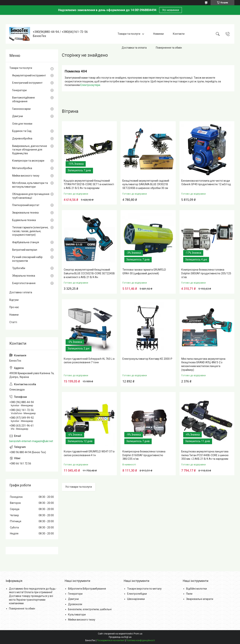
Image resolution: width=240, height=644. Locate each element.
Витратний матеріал (25, 250)
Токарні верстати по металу (144, 589)
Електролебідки (137, 594)
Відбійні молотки (196, 589)
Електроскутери (90, 85)
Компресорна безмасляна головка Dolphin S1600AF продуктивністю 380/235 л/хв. (144, 455)
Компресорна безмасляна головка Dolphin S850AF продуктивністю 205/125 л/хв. (206, 273)
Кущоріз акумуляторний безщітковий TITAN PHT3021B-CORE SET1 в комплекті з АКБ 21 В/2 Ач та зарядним (89, 184)
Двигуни (18, 116)
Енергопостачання (24, 283)
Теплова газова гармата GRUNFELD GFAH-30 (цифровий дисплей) (144, 272)
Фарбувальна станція (26, 242)
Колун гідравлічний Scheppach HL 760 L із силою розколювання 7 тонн (89, 361)
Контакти (179, 34)
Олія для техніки (22, 124)
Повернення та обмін (169, 48)
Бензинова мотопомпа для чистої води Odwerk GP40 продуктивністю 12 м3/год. (206, 183)
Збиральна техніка (24, 276)
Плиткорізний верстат (26, 205)
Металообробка (22, 168)
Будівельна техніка (24, 220)
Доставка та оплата (134, 48)
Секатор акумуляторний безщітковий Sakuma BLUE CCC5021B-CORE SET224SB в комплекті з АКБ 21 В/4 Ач (89, 273)
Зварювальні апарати (200, 599)
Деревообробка (22, 138)
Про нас (14, 307)
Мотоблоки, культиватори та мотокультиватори (30, 185)
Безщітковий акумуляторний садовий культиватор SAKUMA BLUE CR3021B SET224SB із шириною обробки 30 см (146, 184)
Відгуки (14, 300)
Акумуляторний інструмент (29, 75)
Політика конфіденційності (141, 640)
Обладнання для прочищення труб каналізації (31, 196)
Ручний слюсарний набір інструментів (27, 259)
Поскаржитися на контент (111, 640)
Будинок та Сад (22, 131)
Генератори (19, 90)
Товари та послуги (129, 34)
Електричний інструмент (27, 83)
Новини (14, 315)
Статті (13, 322)
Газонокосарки (21, 109)
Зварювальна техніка (25, 213)
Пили (189, 594)
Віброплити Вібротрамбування (87, 589)
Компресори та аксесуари (28, 161)
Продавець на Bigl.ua (120, 637)
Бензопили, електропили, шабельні (90, 609)
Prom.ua (138, 634)
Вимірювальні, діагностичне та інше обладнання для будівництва (30, 150)
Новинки (158, 34)
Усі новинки (171, 10)
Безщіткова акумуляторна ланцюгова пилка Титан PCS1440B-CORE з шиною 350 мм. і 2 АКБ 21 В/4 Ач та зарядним (205, 455)
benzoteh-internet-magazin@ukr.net (31, 441)
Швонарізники (136, 599)
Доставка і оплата (21, 292)
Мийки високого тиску (26, 176)
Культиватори (77, 615)
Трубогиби (19, 268)
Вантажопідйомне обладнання (24, 99)
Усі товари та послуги (79, 487)
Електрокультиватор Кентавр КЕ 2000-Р (147, 359)
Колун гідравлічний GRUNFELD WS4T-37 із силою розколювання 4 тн (89, 453)
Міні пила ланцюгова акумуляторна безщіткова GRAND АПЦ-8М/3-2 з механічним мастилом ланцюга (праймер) (203, 364)
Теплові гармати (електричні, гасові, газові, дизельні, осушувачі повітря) (30, 231)
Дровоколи (75, 604)
